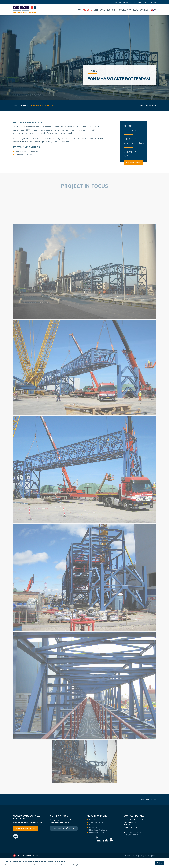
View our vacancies (26, 828)
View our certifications (64, 828)
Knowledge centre (97, 832)
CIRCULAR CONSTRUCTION (133, 2)
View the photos (134, 163)
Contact (145, 10)
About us (117, 2)
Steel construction (104, 10)
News (135, 10)
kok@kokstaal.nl (132, 835)
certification (151, 2)
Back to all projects (148, 800)
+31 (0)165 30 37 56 (134, 832)
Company (124, 10)
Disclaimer (128, 856)
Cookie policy (151, 856)
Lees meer (93, 865)
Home (79, 10)
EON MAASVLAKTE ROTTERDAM (42, 105)
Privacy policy (139, 856)
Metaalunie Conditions (98, 830)
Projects (87, 10)
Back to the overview (147, 105)
